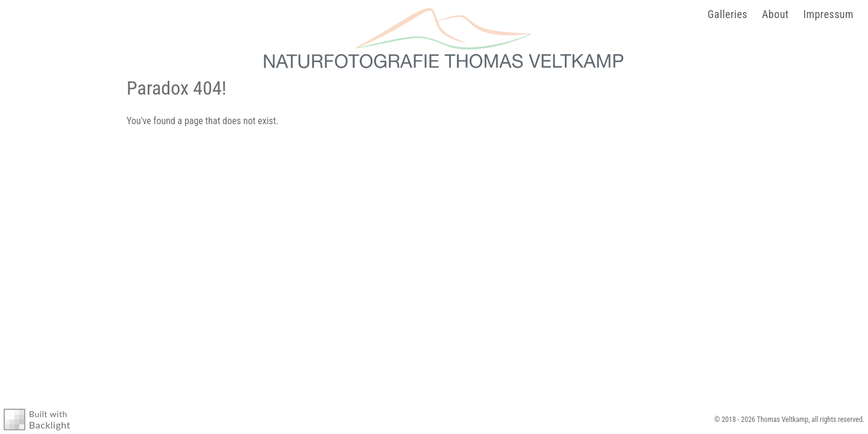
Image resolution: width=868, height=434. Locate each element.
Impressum (829, 14)
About (775, 14)
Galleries (728, 14)
